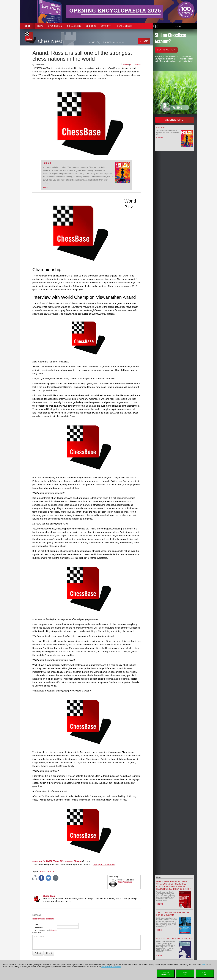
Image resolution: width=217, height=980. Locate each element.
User (37, 924)
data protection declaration (111, 967)
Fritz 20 (47, 163)
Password (39, 927)
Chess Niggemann (125, 882)
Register (54, 930)
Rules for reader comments (43, 919)
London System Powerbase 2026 (175, 939)
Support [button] (107, 26)
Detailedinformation (166, 973)
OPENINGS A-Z (55, 26)
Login (178, 26)
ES (120, 42)
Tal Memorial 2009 (47, 871)
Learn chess (125, 26)
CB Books (91, 26)
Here (203, 964)
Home (40, 26)
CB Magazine (74, 26)
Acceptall (205, 973)
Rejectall (185, 973)
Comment (37, 932)
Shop (28, 26)
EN (117, 42)
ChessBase (49, 896)
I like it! (126, 64)
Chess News (50, 41)
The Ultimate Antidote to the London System (173, 914)
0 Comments (135, 64)
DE (114, 42)
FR (123, 42)
